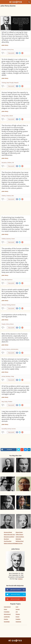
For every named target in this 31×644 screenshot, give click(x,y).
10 (5, 308)
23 (5, 119)
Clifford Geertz (19, 535)
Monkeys (8, 376)
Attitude (4, 305)
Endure (12, 324)
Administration (15, 349)
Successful (4, 429)
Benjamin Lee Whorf (9, 537)
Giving (3, 116)
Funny (5, 609)
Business (9, 239)
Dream (17, 617)
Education (4, 50)
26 (5, 166)
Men (13, 196)
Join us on (16, 590)
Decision (13, 305)
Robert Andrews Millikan (10, 543)
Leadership (7, 617)
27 (5, 86)
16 (5, 242)
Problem (10, 402)
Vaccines (14, 429)
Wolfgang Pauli (20, 541)
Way (3, 402)
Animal (3, 376)
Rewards (16, 83)
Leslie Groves (19, 543)
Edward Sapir (19, 532)
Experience (10, 280)
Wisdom (18, 614)
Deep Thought (10, 83)
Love (17, 607)
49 (5, 53)
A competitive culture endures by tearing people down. (14, 316)
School (9, 50)
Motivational (7, 614)
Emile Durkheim (20, 537)
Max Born (6, 539)
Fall (13, 163)
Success (18, 609)
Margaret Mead (8, 532)
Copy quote (11, 53)
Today (12, 376)
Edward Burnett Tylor (9, 535)
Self (5, 280)
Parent (13, 239)
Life (17, 612)
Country (4, 349)
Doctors (8, 349)
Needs (7, 116)
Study (6, 402)
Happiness (18, 622)
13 (5, 283)
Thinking (4, 83)
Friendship (7, 612)
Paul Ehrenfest (8, 541)
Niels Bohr (18, 539)
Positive (6, 619)
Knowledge (7, 622)
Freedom (9, 196)
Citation (20, 579)
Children (9, 163)
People (3, 324)
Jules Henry (5, 45)
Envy (12, 50)
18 (5, 199)
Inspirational (7, 607)
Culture (11, 116)
